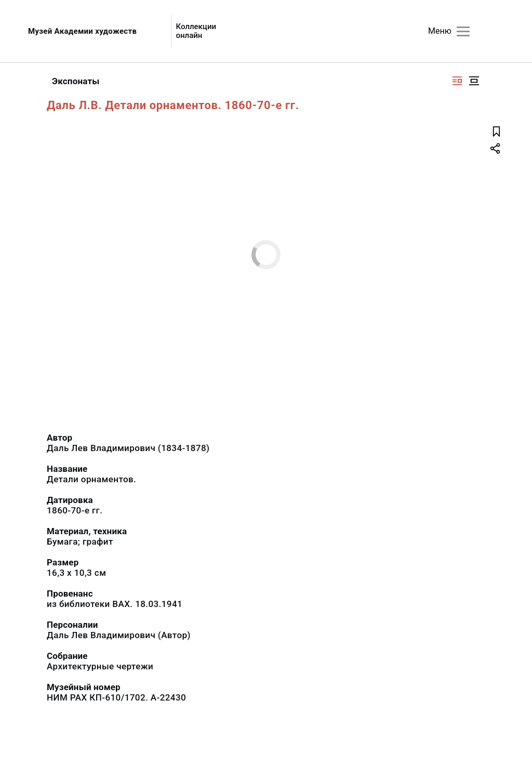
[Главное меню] (463, 31)
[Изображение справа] (457, 81)
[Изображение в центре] (474, 81)
